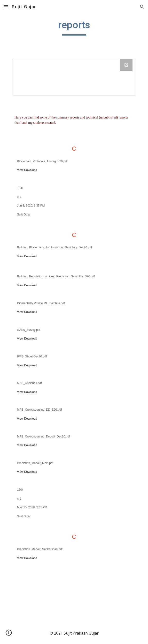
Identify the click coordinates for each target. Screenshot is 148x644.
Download (31, 170)
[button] (6, 7)
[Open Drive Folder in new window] (126, 65)
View (20, 170)
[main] (74, 27)
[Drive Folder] (74, 77)
